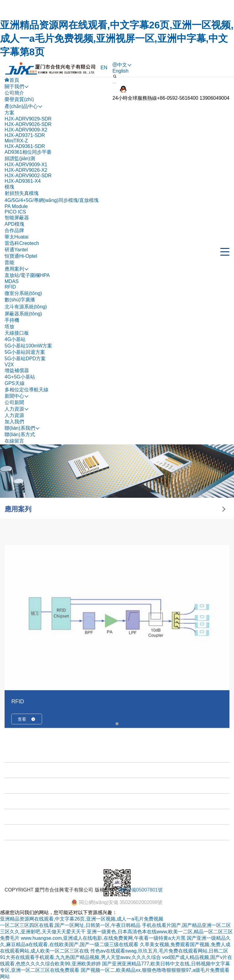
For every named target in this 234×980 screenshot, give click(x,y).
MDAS (12, 281)
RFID (10, 287)
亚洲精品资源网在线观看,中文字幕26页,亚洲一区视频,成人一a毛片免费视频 (82, 919)
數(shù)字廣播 (20, 300)
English (120, 71)
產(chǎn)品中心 (23, 840)
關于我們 (16, 825)
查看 (27, 797)
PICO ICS (15, 212)
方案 (9, 113)
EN (104, 68)
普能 (9, 262)
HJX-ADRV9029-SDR (28, 119)
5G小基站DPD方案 (25, 359)
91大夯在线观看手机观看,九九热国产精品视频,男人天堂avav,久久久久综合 (80, 957)
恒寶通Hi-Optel (21, 256)
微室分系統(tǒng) (23, 293)
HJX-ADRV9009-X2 (26, 130)
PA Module (16, 206)
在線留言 (14, 441)
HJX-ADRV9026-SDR (28, 124)
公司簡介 (14, 93)
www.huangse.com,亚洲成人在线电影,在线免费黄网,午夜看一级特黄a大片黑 (103, 938)
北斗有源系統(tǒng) (26, 307)
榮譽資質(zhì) (19, 99)
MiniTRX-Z (16, 141)
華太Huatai (16, 237)
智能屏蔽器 (17, 218)
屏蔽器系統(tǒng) (23, 314)
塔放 (9, 327)
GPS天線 (15, 383)
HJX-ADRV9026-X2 (26, 170)
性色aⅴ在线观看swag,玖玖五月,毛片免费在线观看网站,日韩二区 (160, 951)
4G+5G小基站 (20, 377)
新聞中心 (16, 871)
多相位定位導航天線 (27, 390)
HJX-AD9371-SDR (25, 135)
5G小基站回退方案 (25, 352)
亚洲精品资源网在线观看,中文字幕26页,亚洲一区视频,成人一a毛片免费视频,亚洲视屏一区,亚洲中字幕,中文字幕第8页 (117, 38)
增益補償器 (17, 370)
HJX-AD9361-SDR (25, 146)
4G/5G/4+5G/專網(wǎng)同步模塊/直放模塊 (52, 200)
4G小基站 (15, 339)
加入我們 (14, 422)
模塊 (9, 187)
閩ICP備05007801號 (140, 901)
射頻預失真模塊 (22, 193)
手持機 (12, 320)
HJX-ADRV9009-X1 (26, 165)
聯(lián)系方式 (20, 434)
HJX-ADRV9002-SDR (28, 176)
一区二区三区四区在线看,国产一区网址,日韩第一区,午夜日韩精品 (70, 925)
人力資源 (14, 415)
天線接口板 (17, 333)
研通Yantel (16, 250)
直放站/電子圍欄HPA (27, 275)
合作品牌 (14, 230)
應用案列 (16, 856)
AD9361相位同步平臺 (28, 152)
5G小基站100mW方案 (28, 346)
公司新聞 (14, 402)
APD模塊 (14, 224)
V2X (9, 365)
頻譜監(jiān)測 (20, 158)
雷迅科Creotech (22, 243)
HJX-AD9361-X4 (23, 181)
